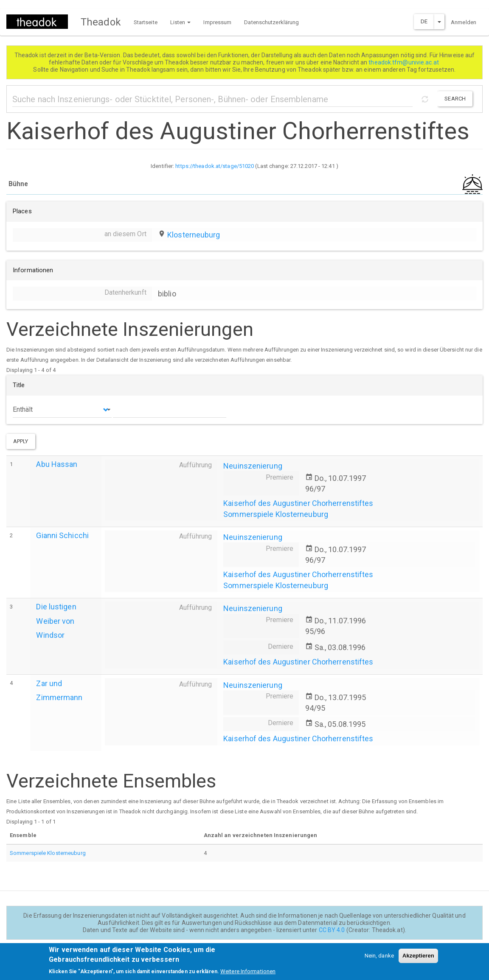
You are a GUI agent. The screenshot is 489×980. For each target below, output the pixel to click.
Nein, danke (379, 959)
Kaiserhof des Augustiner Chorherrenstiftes (298, 503)
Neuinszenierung (253, 466)
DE (424, 21)
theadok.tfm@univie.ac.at (404, 62)
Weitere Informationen (248, 974)
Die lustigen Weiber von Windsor (56, 621)
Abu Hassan (57, 464)
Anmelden (464, 22)
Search (455, 99)
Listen (181, 22)
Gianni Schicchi (62, 535)
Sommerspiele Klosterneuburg (276, 514)
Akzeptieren (418, 959)
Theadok (101, 22)
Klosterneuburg (194, 235)
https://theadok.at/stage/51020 (215, 166)
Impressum (217, 22)
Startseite (146, 22)
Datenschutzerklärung (271, 22)
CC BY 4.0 (332, 930)
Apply (21, 441)
